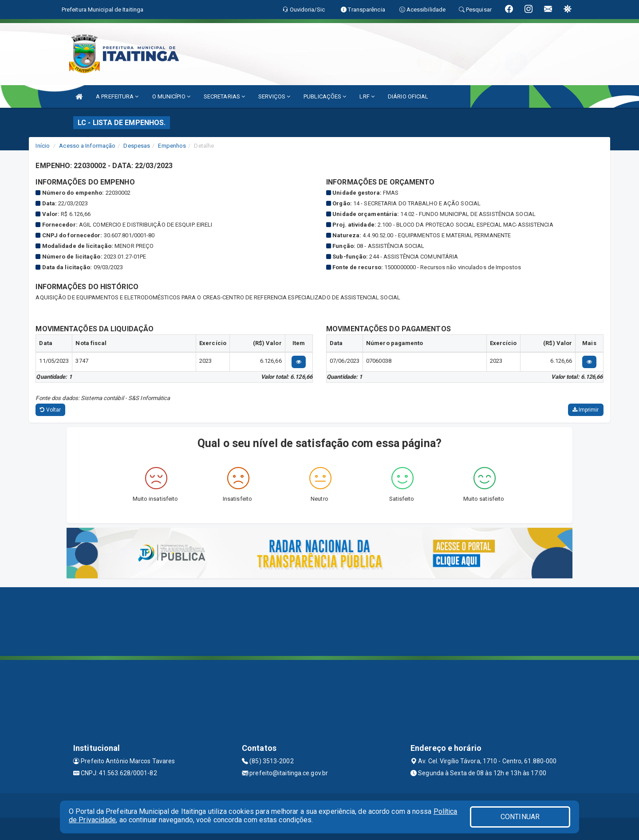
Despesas (137, 146)
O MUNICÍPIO (171, 96)
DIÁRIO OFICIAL (408, 96)
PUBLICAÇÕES (325, 96)
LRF (367, 96)
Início (43, 146)
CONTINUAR (520, 817)
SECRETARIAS (224, 96)
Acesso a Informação (87, 146)
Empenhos (172, 146)
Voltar (50, 410)
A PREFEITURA (117, 96)
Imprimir (586, 410)
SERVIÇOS (274, 96)
